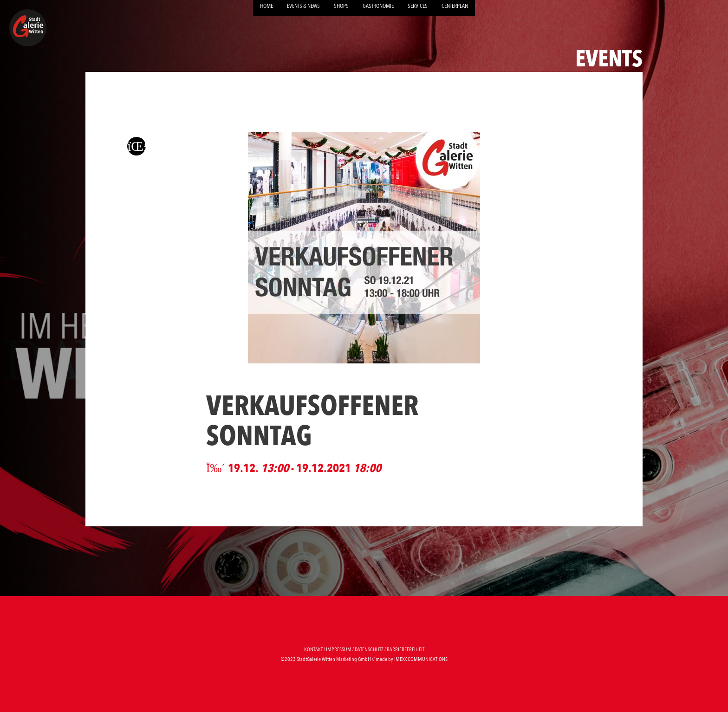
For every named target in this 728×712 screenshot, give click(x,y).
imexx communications (421, 659)
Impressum (339, 649)
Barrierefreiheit (406, 649)
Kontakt (313, 649)
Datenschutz (369, 649)
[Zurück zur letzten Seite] (136, 146)
